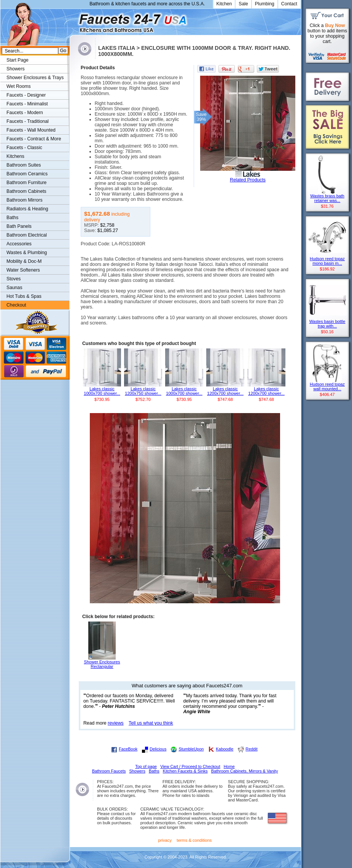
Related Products (248, 180)
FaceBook (128, 749)
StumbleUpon (191, 749)
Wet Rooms (19, 86)
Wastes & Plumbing (27, 253)
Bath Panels (19, 226)
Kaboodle (225, 749)
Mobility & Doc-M (24, 261)
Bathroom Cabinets (26, 191)
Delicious (158, 749)
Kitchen (224, 4)
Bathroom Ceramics (27, 174)
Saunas (14, 288)
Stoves (14, 279)
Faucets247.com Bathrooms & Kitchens (73, 20)
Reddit (251, 749)
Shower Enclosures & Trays (35, 78)
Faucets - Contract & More (34, 139)
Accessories (19, 244)
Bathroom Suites (24, 165)
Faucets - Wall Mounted (31, 130)
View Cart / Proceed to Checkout (190, 766)
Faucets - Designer (26, 95)
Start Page (18, 60)
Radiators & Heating (27, 209)
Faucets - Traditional (28, 121)
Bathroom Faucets (109, 771)
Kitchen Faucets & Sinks (185, 771)
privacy (165, 840)
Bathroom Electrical (27, 235)
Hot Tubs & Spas (24, 296)
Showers (16, 69)
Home (229, 766)
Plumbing (265, 4)
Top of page (146, 766)
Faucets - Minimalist (27, 104)
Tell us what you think (151, 723)
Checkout (16, 305)
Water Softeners (23, 270)
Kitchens (15, 156)
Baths (12, 218)
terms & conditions (194, 840)
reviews (116, 723)
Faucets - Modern (25, 113)
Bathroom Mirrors (25, 200)
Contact (289, 4)
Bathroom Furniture (26, 183)
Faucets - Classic (24, 148)
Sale (243, 4)
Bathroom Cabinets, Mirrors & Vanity (245, 771)
